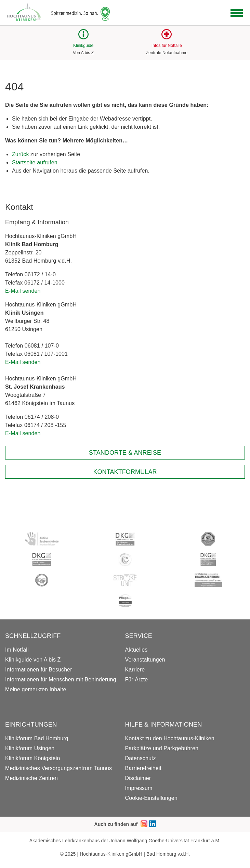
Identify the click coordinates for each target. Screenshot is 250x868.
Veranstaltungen (145, 660)
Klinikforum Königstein (33, 758)
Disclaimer (138, 778)
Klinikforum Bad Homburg (37, 738)
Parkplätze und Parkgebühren (162, 748)
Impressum (139, 788)
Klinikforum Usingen (30, 748)
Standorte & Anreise (125, 453)
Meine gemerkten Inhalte (36, 689)
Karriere (135, 670)
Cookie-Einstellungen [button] (151, 798)
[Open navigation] (237, 13)
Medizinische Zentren (31, 778)
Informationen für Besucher (39, 670)
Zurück (21, 154)
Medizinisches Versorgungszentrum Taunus (58, 768)
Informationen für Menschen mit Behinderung (61, 680)
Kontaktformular (125, 472)
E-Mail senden (23, 291)
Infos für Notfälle (167, 46)
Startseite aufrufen (35, 162)
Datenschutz (141, 758)
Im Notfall (17, 650)
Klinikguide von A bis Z (33, 660)
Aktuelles (136, 650)
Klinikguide (83, 46)
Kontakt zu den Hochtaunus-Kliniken (170, 738)
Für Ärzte (137, 680)
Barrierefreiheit (143, 768)
